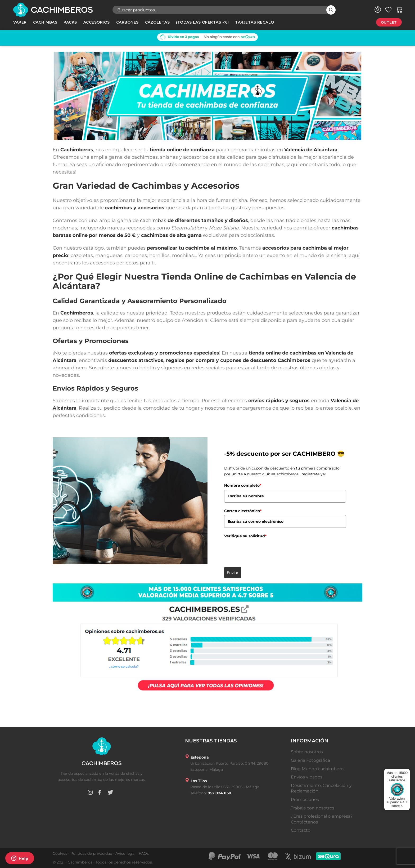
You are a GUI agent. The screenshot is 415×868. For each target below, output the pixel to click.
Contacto (301, 830)
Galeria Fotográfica (310, 760)
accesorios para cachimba (295, 248)
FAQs (144, 853)
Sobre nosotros (307, 752)
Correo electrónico (243, 511)
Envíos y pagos (307, 777)
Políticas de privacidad (91, 853)
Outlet (389, 22)
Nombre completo (243, 485)
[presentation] (264, 551)
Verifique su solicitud (245, 536)
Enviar (233, 573)
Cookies (60, 853)
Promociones (305, 800)
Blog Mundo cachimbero (317, 769)
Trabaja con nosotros (313, 808)
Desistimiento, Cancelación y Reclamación (321, 788)
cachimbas (153, 220)
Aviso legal (125, 853)
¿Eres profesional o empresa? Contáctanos (322, 819)
